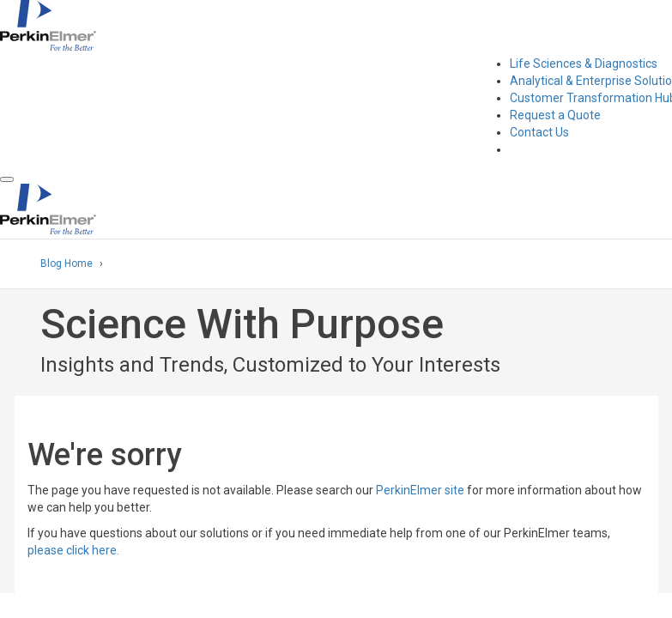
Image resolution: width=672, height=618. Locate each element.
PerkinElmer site (420, 490)
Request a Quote (555, 115)
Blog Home (67, 264)
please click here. (73, 550)
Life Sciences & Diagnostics (584, 64)
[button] (7, 179)
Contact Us (539, 132)
